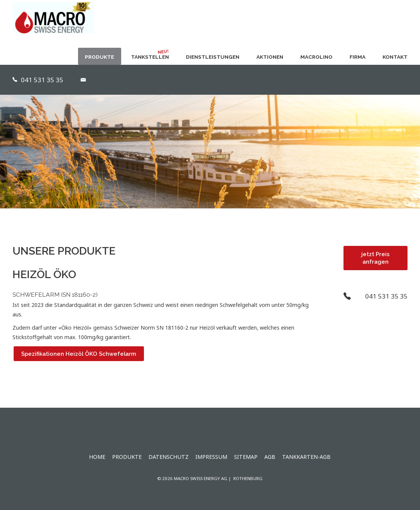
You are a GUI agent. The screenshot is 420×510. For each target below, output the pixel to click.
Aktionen (270, 57)
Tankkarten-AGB (306, 457)
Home (97, 457)
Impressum (211, 457)
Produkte (99, 57)
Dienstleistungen (213, 57)
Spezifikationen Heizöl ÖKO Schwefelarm (79, 354)
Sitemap (246, 457)
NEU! (163, 52)
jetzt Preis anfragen (376, 258)
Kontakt (395, 57)
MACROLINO (316, 57)
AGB (270, 457)
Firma (358, 57)
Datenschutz (169, 457)
